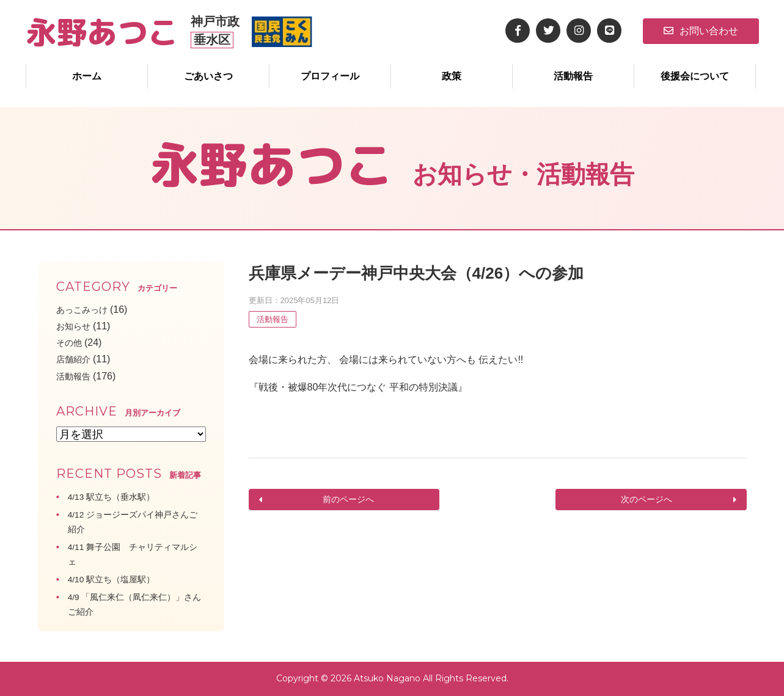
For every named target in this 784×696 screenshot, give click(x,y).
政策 (452, 76)
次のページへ (648, 500)
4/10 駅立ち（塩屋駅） (118, 579)
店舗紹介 (76, 359)
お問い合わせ (701, 31)
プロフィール (330, 76)
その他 (71, 343)
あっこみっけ (86, 310)
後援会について (695, 76)
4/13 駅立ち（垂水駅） (118, 496)
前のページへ (348, 500)
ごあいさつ (208, 76)
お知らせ (76, 326)
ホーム (87, 76)
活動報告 (573, 76)
